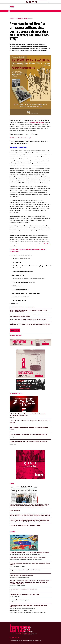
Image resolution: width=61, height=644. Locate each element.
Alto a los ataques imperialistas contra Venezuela (24, 594)
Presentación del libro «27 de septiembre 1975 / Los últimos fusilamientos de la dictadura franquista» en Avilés (30, 316)
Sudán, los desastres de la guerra (19, 600)
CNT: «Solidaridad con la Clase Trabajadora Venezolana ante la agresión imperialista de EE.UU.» (28, 415)
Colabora (28, 628)
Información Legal (31, 633)
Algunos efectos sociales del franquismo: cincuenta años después (28, 320)
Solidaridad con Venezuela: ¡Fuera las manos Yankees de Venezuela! (29, 552)
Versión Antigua (30, 635)
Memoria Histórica (21, 18)
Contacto (28, 626)
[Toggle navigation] (9, 11)
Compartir (15, 330)
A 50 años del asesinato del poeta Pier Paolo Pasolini (25, 525)
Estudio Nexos (32, 641)
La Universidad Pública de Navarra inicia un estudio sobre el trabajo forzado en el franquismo (28, 311)
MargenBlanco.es (18, 641)
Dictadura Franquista (16, 335)
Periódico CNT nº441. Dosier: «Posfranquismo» (22, 307)
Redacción (12, 18)
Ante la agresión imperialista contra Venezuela (23, 589)
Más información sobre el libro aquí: (20, 138)
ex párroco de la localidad (36, 122)
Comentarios (29, 631)
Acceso (39, 641)
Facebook (47, 244)
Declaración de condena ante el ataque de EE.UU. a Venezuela (28, 558)
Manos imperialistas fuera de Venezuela (21, 575)
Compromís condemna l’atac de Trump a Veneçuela (25, 570)
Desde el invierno (15, 510)
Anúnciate (28, 629)
